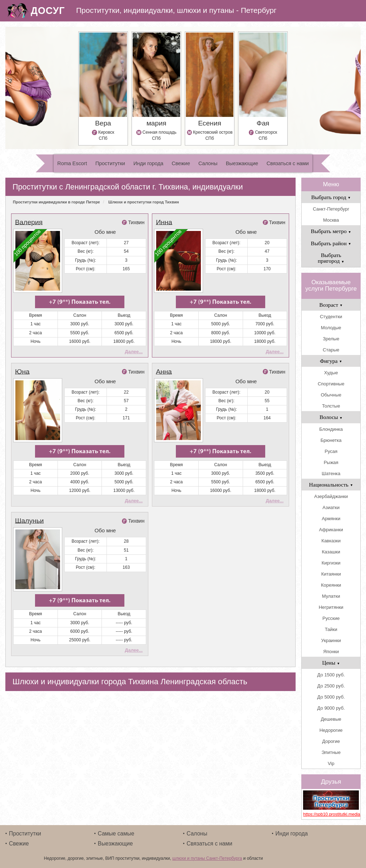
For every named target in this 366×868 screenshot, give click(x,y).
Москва (331, 220)
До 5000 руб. (331, 697)
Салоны (208, 163)
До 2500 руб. (331, 686)
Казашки (331, 552)
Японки (331, 652)
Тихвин (136, 222)
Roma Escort (72, 163)
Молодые (331, 328)
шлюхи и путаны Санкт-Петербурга (207, 858)
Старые (331, 350)
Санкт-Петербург (331, 209)
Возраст (331, 305)
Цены (331, 663)
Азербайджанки (331, 496)
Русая (331, 451)
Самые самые (116, 834)
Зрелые (331, 339)
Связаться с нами (288, 163)
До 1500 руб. (331, 675)
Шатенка (331, 474)
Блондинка (331, 429)
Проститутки (110, 163)
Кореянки (331, 585)
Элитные (331, 752)
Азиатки (331, 507)
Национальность (331, 485)
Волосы (331, 417)
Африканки (331, 530)
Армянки (331, 519)
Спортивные (331, 384)
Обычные (331, 395)
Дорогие (331, 741)
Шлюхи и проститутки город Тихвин (144, 202)
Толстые (331, 406)
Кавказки (331, 541)
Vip (331, 763)
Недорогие (331, 730)
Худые (331, 373)
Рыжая (331, 462)
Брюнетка (331, 440)
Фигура (331, 361)
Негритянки (331, 607)
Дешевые (331, 719)
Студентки (331, 317)
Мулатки (331, 596)
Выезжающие (242, 163)
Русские (331, 618)
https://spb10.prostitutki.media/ (331, 814)
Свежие (181, 163)
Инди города (148, 163)
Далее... (134, 352)
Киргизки (331, 563)
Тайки (331, 629)
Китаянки (331, 574)
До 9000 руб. (331, 708)
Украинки (331, 640)
